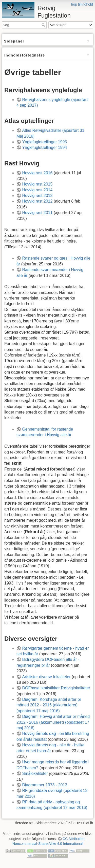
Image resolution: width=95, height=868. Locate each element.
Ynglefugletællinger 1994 (44, 147)
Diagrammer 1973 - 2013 (45, 785)
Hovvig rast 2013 (37, 196)
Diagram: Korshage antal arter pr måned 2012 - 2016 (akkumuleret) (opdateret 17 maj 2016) (49, 705)
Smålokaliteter (35, 773)
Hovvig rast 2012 (37, 201)
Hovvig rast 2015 (37, 184)
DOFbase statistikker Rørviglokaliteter (56, 688)
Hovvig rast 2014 (37, 190)
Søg (44, 25)
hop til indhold (82, 4)
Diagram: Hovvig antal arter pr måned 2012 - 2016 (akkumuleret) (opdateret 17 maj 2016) (53, 722)
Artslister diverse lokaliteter (46, 677)
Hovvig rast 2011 (37, 213)
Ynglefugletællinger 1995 (44, 142)
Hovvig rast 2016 (37, 173)
